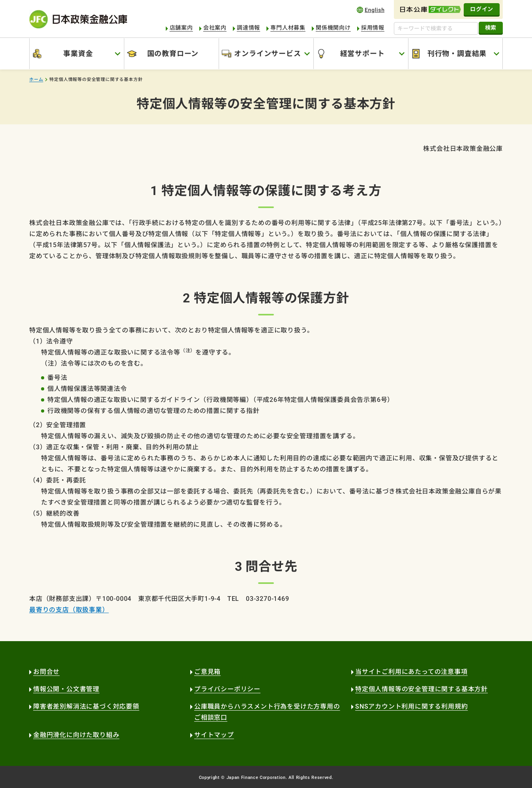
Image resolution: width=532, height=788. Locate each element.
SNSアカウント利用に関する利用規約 (411, 706)
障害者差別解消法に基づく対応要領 (86, 706)
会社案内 (215, 28)
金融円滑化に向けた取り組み (76, 735)
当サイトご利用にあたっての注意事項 (411, 672)
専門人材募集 (288, 28)
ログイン (482, 9)
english (371, 10)
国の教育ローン (173, 53)
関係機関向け (333, 28)
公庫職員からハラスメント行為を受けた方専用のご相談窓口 (267, 712)
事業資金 (78, 53)
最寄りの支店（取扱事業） (69, 610)
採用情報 (373, 28)
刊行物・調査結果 (457, 53)
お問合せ (46, 672)
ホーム (36, 80)
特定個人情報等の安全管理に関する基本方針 (421, 689)
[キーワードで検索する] (436, 28)
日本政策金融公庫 (78, 19)
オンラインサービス (267, 53)
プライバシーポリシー (227, 689)
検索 (491, 28)
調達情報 (248, 28)
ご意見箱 (207, 672)
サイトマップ (214, 735)
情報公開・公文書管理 (66, 689)
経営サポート (362, 53)
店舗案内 (181, 28)
